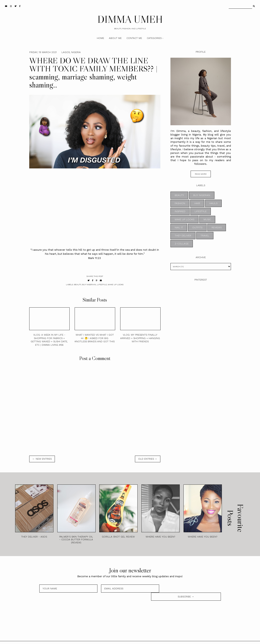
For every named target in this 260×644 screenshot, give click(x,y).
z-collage (182, 244)
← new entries (42, 459)
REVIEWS (217, 228)
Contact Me (134, 38)
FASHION (180, 203)
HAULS (213, 203)
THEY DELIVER (183, 236)
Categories (154, 38)
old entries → (148, 459)
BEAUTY (78, 284)
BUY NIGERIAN (89, 284)
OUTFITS (197, 228)
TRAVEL (205, 236)
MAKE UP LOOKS (116, 284)
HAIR (197, 203)
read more (201, 174)
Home (100, 38)
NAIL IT (179, 228)
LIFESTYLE (102, 284)
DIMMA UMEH (130, 19)
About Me (115, 38)
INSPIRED (180, 211)
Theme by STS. (144, 639)
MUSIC (207, 219)
